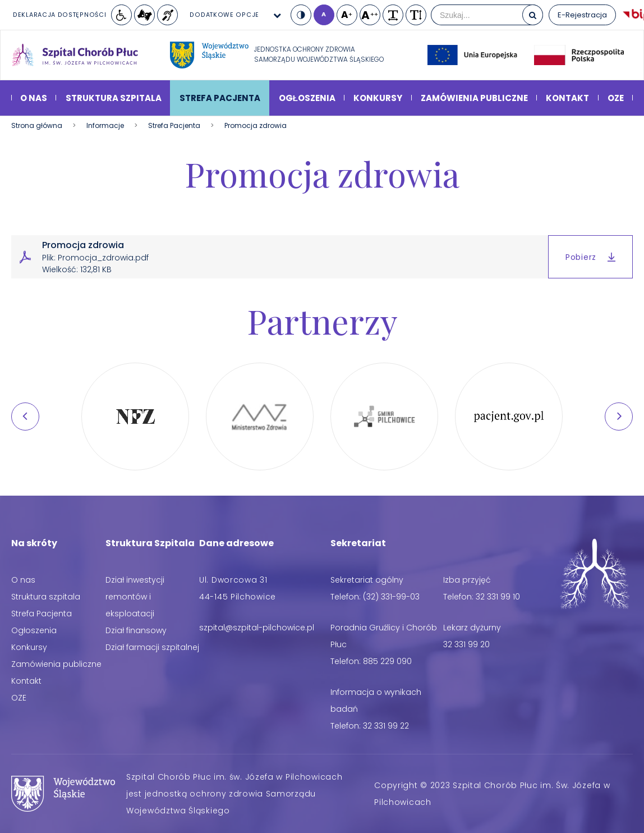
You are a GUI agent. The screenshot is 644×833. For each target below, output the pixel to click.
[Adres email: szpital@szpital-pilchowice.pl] (257, 628)
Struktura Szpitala (150, 543)
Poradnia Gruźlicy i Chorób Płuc (384, 636)
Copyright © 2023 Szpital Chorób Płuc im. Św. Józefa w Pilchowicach (492, 794)
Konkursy (378, 98)
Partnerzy (322, 321)
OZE (616, 98)
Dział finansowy (136, 630)
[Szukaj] (533, 15)
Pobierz (590, 257)
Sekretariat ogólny (367, 580)
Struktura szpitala (114, 98)
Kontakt (567, 98)
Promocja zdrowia (322, 173)
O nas (34, 98)
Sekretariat (358, 543)
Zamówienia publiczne (474, 98)
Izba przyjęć (467, 580)
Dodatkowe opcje (224, 15)
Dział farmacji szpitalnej (152, 647)
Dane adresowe (236, 543)
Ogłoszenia (307, 98)
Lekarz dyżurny (472, 628)
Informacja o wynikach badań (376, 701)
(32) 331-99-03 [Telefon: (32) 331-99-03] (391, 597)
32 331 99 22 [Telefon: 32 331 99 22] (386, 726)
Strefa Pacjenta (220, 98)
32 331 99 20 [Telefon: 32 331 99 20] (466, 644)
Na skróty (34, 543)
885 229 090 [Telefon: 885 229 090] (387, 661)
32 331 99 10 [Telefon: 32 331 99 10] (498, 597)
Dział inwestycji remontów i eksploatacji (135, 597)
